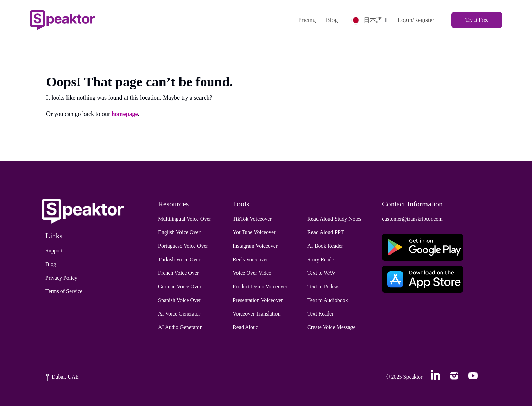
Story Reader (322, 260)
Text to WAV (321, 274)
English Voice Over (179, 233)
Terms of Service (64, 292)
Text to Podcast (324, 287)
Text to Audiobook (328, 301)
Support (54, 251)
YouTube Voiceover (254, 233)
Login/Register (415, 20)
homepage (125, 115)
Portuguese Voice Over (183, 247)
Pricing (305, 20)
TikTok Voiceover (252, 219)
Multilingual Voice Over (185, 219)
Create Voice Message (331, 328)
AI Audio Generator (180, 328)
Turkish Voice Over (179, 260)
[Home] (64, 20)
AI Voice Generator (179, 314)
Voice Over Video (252, 274)
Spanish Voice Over (180, 301)
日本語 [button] (365, 20)
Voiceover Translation (257, 314)
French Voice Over (178, 274)
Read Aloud (246, 328)
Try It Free (476, 20)
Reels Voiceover (250, 260)
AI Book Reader (325, 247)
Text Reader (321, 314)
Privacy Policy (61, 278)
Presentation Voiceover (258, 301)
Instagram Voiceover (255, 247)
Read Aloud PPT (326, 233)
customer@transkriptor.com (412, 219)
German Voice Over (180, 287)
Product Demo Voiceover (260, 287)
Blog (330, 20)
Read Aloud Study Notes (334, 219)
